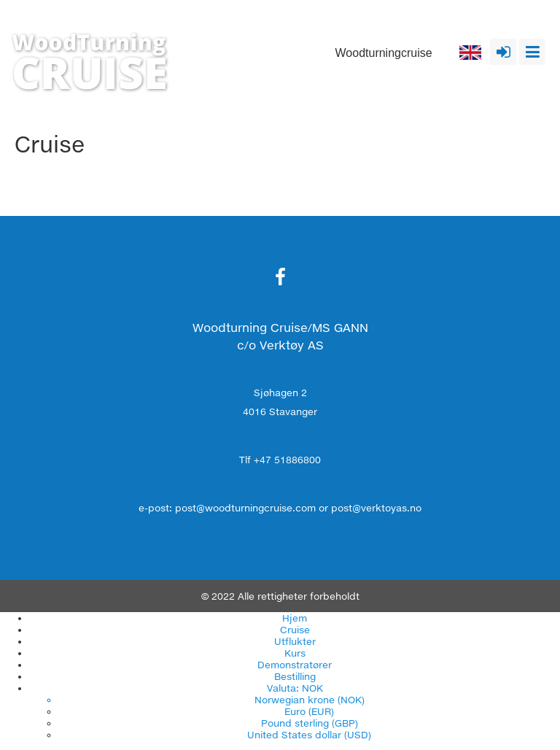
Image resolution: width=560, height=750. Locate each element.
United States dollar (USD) (309, 735)
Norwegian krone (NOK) (310, 700)
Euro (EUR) (309, 711)
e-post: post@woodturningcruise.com (227, 508)
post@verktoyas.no (376, 508)
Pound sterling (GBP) (310, 723)
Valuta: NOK (295, 688)
